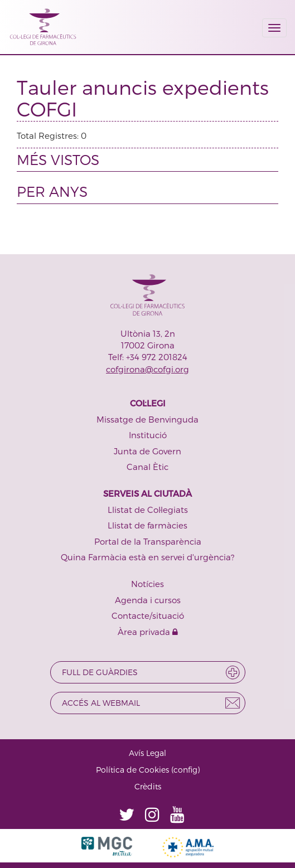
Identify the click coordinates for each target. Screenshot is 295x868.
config (185, 770)
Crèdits (148, 786)
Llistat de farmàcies (147, 525)
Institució (148, 435)
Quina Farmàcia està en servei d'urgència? (147, 557)
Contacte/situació (148, 615)
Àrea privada (148, 632)
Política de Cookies (132, 770)
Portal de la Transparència (148, 541)
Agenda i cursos (148, 600)
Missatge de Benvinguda (147, 419)
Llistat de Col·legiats (148, 510)
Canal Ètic (147, 467)
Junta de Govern (147, 451)
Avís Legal (147, 753)
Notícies (147, 584)
